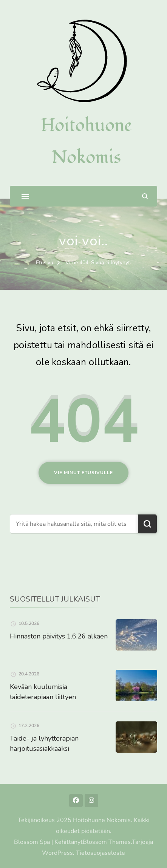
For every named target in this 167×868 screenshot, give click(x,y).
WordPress (57, 853)
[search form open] (145, 196)
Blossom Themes (107, 842)
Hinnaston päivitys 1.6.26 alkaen (59, 636)
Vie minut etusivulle (83, 473)
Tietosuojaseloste (101, 853)
